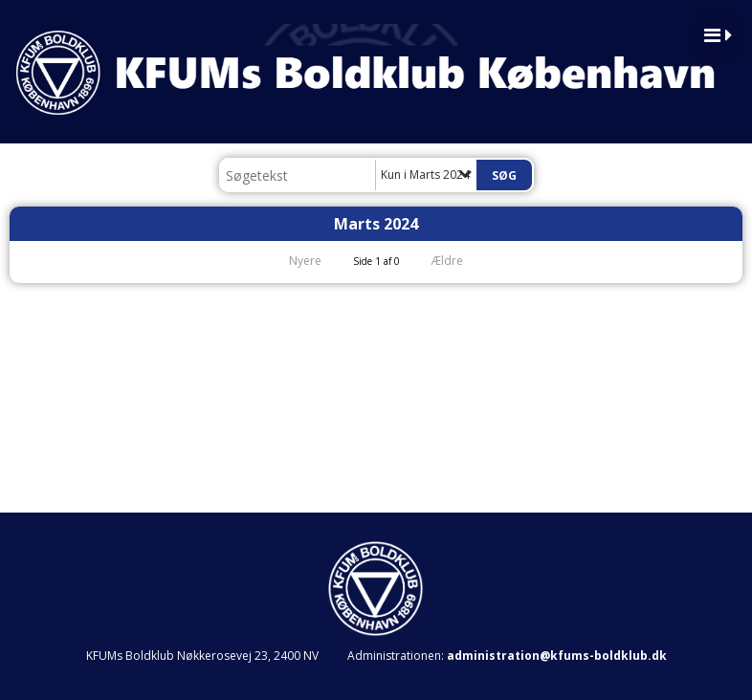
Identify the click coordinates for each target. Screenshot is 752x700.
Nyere (294, 261)
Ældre (460, 261)
